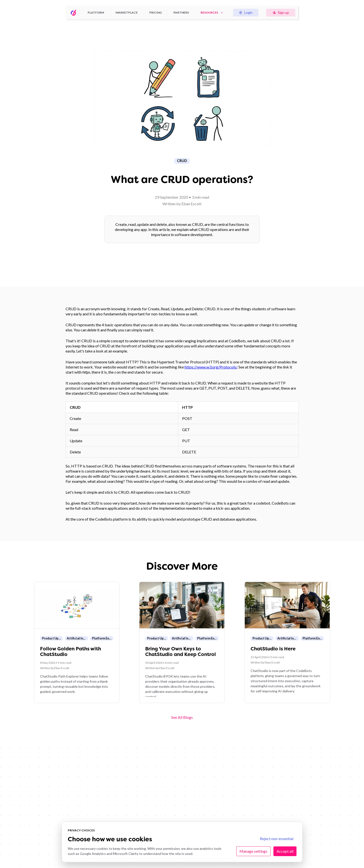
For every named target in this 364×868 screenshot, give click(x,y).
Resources (212, 12)
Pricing (156, 12)
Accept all (285, 851)
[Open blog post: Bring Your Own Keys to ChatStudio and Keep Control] (182, 642)
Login (246, 12)
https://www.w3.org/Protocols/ (211, 367)
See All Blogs (182, 717)
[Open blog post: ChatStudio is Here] (287, 642)
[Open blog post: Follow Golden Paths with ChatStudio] (77, 642)
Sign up (281, 12)
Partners (181, 12)
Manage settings (253, 851)
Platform (96, 12)
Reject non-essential (277, 839)
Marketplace (127, 12)
